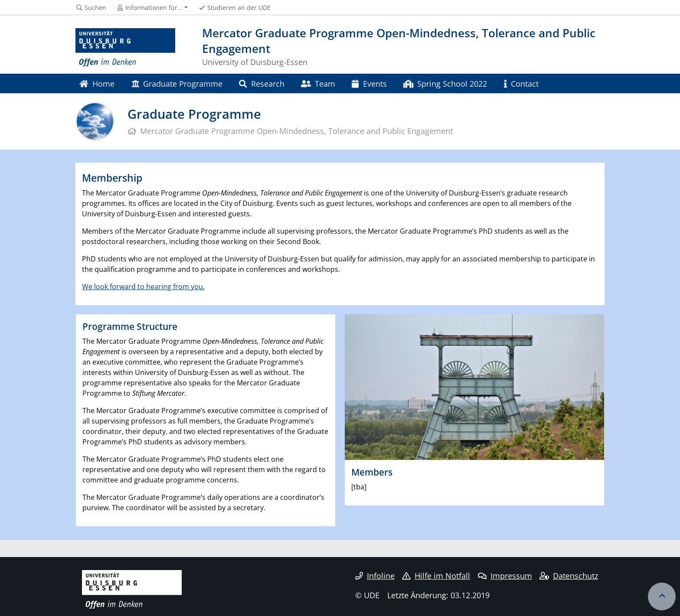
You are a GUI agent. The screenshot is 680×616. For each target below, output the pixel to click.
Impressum (505, 576)
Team (318, 83)
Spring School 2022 (445, 83)
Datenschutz (569, 576)
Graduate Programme (177, 83)
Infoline (375, 576)
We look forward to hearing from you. (143, 287)
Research (262, 83)
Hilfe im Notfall (436, 576)
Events (369, 83)
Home (97, 83)
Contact (521, 83)
